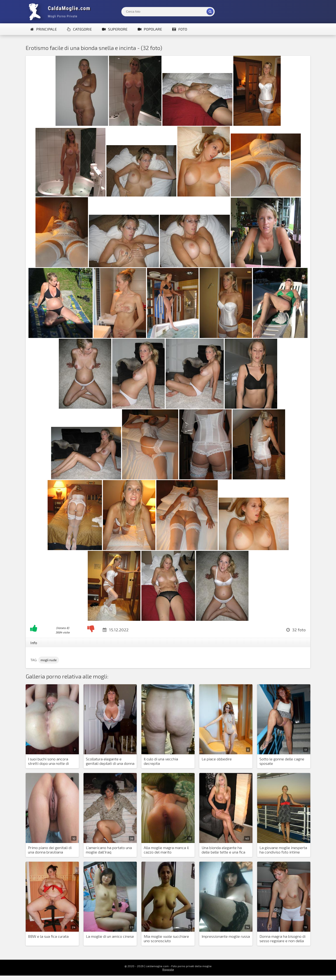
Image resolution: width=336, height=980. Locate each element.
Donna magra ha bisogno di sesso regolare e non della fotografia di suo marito (282, 939)
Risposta (168, 969)
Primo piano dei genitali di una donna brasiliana (50, 850)
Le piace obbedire (217, 759)
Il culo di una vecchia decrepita (161, 761)
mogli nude (49, 660)
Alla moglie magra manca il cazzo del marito (166, 850)
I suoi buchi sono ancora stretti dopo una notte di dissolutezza (48, 761)
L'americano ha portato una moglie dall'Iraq (109, 850)
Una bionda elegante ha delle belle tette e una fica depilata (223, 850)
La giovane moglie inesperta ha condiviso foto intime (283, 850)
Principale (44, 29)
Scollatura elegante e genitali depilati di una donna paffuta (110, 761)
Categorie (79, 29)
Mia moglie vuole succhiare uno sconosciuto (166, 938)
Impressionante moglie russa (226, 936)
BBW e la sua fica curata (48, 936)
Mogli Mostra (61, 12)
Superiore (115, 29)
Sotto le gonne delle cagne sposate (282, 761)
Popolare (150, 29)
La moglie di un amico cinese (110, 936)
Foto (180, 29)
